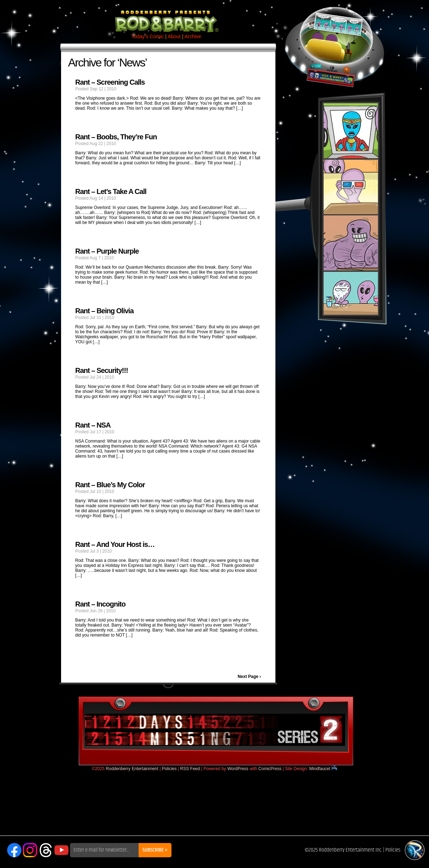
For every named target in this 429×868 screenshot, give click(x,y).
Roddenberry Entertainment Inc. (351, 850)
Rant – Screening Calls (110, 82)
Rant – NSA (93, 425)
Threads (46, 850)
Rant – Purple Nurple (107, 251)
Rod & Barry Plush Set (351, 209)
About (174, 36)
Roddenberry (415, 850)
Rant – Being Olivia (104, 311)
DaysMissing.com (215, 730)
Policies (169, 769)
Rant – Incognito (101, 604)
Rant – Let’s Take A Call (111, 191)
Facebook (14, 850)
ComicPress (270, 769)
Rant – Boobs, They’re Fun (116, 137)
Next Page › (249, 677)
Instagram (30, 850)
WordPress (238, 769)
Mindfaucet (323, 769)
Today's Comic (148, 36)
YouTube (61, 850)
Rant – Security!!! (102, 370)
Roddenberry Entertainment (132, 769)
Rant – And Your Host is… (115, 544)
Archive (193, 36)
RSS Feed (190, 769)
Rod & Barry (166, 16)
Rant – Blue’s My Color (110, 485)
